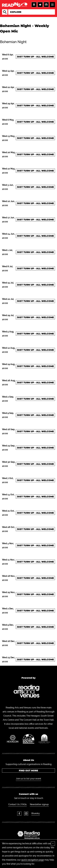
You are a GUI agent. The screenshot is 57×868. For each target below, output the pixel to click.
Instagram (26, 814)
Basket (40, 5)
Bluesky (36, 813)
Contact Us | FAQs (17, 804)
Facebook (19, 814)
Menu (52, 5)
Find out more (28, 771)
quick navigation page (33, 860)
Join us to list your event (28, 779)
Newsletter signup (39, 804)
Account (34, 5)
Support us (46, 5)
